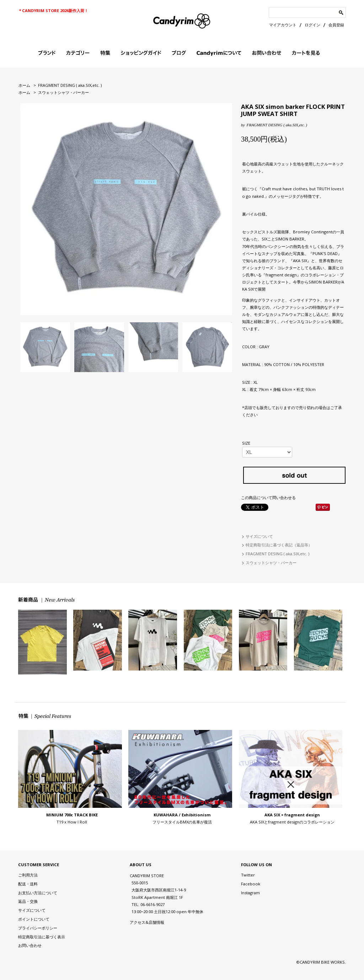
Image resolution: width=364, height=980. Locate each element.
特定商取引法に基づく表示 (42, 937)
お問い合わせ (30, 945)
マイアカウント (283, 25)
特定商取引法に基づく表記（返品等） (279, 545)
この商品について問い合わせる (268, 497)
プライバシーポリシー (38, 928)
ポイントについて (34, 919)
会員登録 (336, 25)
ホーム (24, 85)
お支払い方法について (38, 893)
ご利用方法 (28, 875)
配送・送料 (28, 884)
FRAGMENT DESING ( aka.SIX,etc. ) (70, 85)
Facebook (251, 884)
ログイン (312, 25)
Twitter (248, 875)
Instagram (250, 893)
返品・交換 (28, 901)
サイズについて (259, 536)
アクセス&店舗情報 (147, 922)
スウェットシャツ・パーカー (63, 92)
